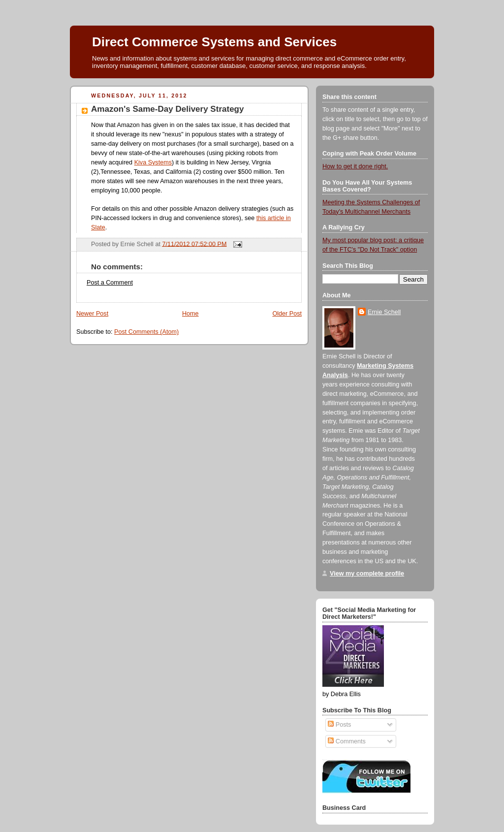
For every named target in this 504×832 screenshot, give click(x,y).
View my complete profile (367, 574)
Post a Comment (110, 283)
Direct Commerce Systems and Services (214, 42)
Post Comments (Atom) (146, 332)
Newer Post (92, 314)
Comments (346, 741)
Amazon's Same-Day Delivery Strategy (167, 109)
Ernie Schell (384, 312)
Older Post (287, 314)
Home (190, 314)
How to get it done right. (355, 166)
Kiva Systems (153, 162)
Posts (339, 725)
